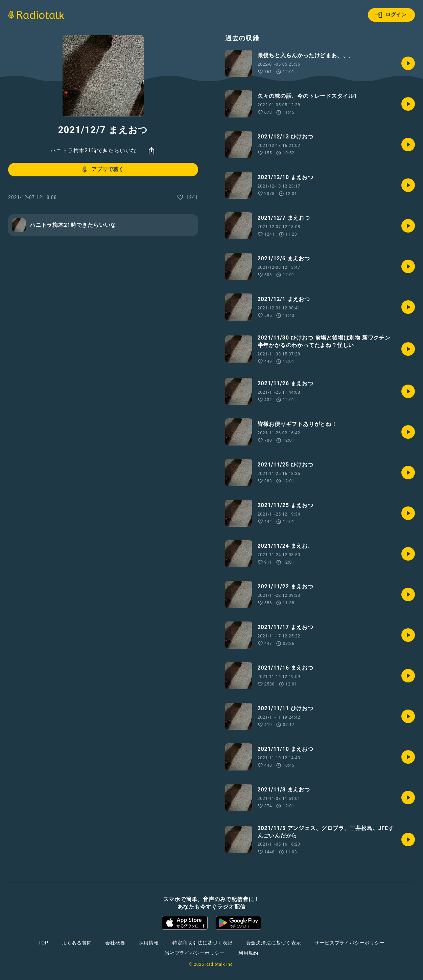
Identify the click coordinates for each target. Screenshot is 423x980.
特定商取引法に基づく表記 (203, 943)
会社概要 (115, 943)
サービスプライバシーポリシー (349, 943)
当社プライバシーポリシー (195, 953)
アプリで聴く (102, 170)
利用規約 (248, 953)
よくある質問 (77, 943)
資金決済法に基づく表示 (274, 943)
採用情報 (149, 943)
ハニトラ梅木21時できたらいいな (93, 150)
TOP (43, 943)
